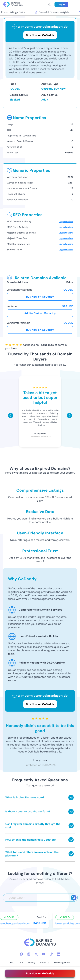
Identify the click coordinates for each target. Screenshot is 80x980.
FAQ (12, 963)
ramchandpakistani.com (15, 923)
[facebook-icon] (21, 954)
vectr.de (12, 306)
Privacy (32, 963)
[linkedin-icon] (59, 954)
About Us (44, 963)
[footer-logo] (40, 943)
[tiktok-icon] (51, 954)
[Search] (74, 898)
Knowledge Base (62, 963)
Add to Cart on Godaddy (40, 313)
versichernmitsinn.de (20, 290)
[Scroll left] (11, 415)
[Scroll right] (69, 415)
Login (61, 4)
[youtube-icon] (44, 954)
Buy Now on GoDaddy (40, 297)
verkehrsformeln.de (18, 323)
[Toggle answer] (71, 798)
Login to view (66, 221)
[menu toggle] (74, 4)
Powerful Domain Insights (52, 12)
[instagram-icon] (29, 954)
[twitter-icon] (36, 954)
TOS (21, 963)
